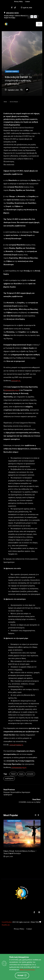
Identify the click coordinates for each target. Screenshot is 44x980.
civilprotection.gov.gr (12, 390)
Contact (28, 2)
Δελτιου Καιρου (12, 72)
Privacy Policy (18, 2)
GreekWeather (7, 922)
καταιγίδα (30, 774)
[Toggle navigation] (39, 24)
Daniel (13, 774)
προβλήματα (9, 778)
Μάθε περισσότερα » (28, 970)
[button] (32, 17)
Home (5, 102)
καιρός (21, 774)
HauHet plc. (6, 925)
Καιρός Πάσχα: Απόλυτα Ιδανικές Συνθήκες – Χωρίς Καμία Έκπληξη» (20, 852)
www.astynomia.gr (16, 745)
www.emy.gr (16, 381)
